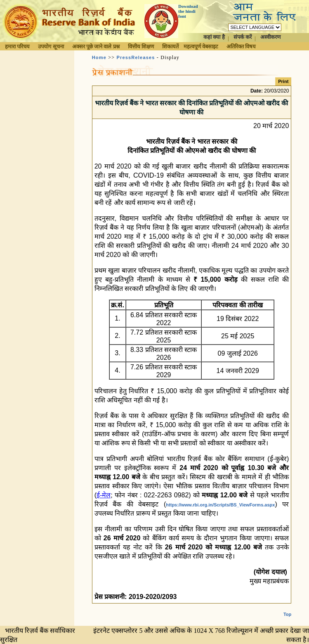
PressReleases (136, 57)
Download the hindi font (188, 11)
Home (99, 57)
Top (287, 608)
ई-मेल (104, 495)
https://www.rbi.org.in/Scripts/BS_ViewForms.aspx (220, 505)
